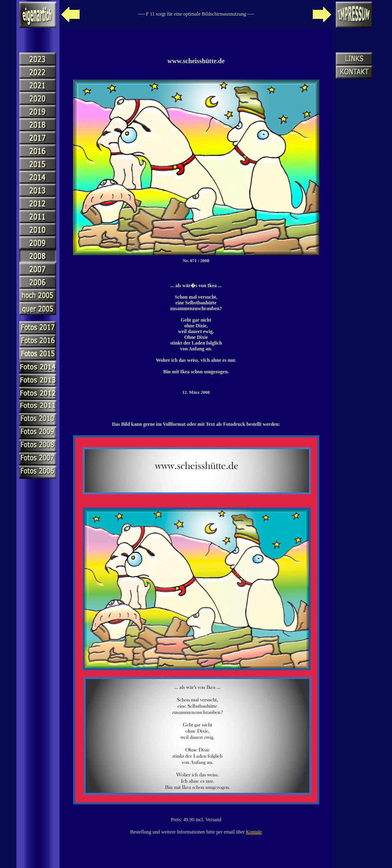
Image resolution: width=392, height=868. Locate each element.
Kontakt (254, 832)
